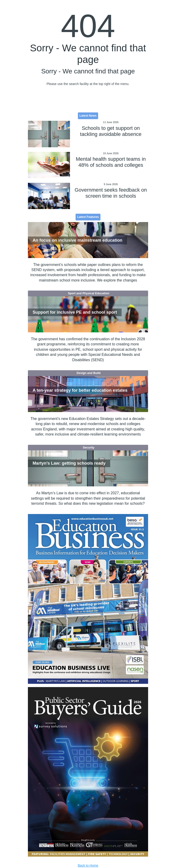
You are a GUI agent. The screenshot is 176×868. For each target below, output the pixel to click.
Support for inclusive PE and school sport (75, 312)
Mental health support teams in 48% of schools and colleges (111, 162)
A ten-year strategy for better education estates (80, 390)
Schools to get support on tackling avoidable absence (111, 131)
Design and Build (89, 373)
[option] (88, 599)
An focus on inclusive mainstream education (77, 240)
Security (89, 448)
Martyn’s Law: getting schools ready (69, 463)
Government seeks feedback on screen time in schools (111, 193)
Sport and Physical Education (89, 293)
